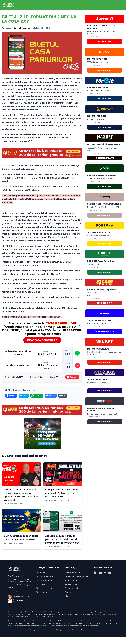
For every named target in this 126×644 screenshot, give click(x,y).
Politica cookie (71, 592)
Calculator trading (72, 596)
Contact (68, 600)
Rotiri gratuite (42, 592)
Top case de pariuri (44, 596)
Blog (67, 603)
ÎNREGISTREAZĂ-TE (105, 158)
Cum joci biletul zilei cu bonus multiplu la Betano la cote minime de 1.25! (62, 501)
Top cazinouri (42, 600)
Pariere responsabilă (74, 580)
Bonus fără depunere (45, 588)
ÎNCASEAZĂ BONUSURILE (42, 340)
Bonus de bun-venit (45, 584)
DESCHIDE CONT (105, 42)
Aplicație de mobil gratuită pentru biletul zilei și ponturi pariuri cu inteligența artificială (62, 547)
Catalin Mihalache (22, 28)
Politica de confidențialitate (77, 584)
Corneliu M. (8, 550)
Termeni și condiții (73, 588)
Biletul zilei (41, 580)
